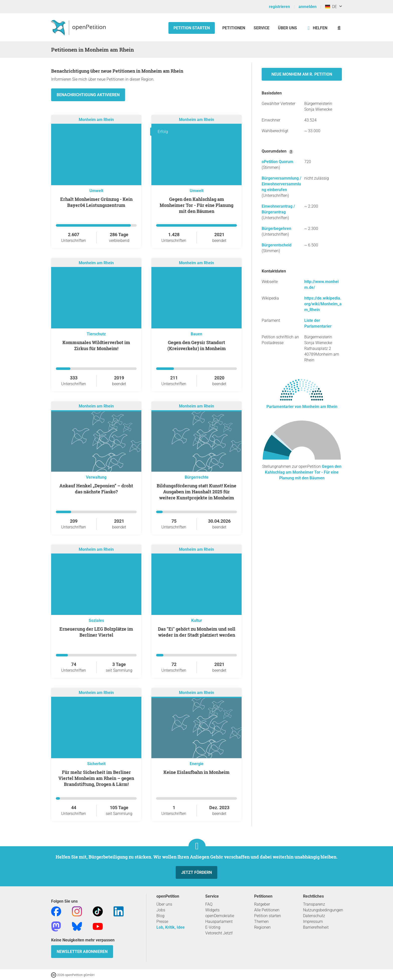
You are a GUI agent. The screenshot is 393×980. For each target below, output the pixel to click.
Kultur (197, 620)
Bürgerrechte (197, 477)
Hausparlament (219, 922)
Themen (261, 922)
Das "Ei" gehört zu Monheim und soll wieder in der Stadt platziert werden (197, 632)
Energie (197, 764)
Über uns (164, 904)
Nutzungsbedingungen (323, 910)
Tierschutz (96, 334)
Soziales (96, 620)
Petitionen (234, 28)
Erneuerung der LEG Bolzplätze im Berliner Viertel (96, 632)
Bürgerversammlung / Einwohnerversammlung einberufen (281, 184)
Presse (162, 922)
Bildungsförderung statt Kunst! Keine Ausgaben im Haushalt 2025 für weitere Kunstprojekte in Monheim (197, 492)
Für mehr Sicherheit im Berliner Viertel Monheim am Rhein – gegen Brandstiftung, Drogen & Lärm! (96, 778)
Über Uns (287, 28)
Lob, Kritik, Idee (171, 927)
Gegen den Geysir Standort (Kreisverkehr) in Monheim (197, 345)
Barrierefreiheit (316, 927)
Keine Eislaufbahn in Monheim (197, 772)
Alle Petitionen (267, 910)
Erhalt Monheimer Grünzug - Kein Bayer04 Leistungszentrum (96, 202)
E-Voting (213, 927)
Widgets (212, 910)
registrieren (279, 7)
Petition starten (192, 28)
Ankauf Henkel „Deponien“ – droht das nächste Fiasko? (96, 489)
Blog (160, 916)
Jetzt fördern (197, 872)
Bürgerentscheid (277, 245)
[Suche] (339, 28)
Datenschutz (314, 916)
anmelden (308, 7)
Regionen (262, 927)
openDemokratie (220, 916)
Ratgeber (262, 904)
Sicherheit (96, 764)
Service (262, 28)
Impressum (313, 922)
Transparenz (314, 904)
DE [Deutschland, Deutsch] (331, 7)
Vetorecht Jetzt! (219, 933)
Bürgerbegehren (276, 229)
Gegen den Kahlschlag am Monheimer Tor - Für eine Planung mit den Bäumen (197, 205)
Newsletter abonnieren (82, 952)
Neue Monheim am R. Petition (302, 74)
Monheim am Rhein (96, 120)
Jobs (161, 910)
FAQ (209, 904)
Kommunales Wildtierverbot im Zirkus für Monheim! (96, 345)
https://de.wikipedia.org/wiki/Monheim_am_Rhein (323, 304)
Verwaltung (96, 477)
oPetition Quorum (277, 162)
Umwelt (96, 191)
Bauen (197, 334)
